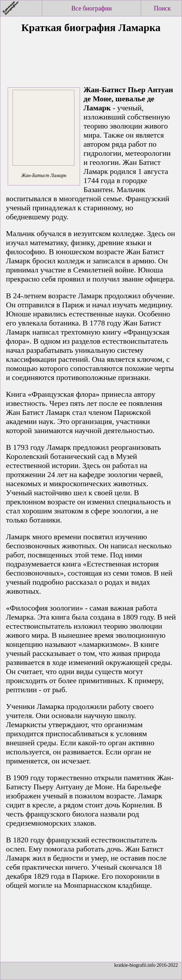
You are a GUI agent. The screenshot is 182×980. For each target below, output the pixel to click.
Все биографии (92, 8)
